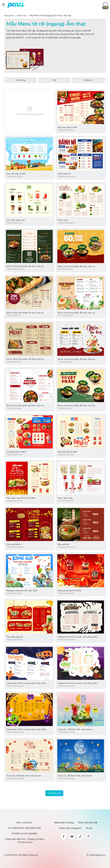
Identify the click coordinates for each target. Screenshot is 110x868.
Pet (54, 80)
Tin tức (89, 828)
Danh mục (22, 15)
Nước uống (20, 80)
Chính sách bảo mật (88, 823)
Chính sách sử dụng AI (70, 828)
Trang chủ (9, 15)
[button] (105, 5)
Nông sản (88, 80)
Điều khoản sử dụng (64, 823)
